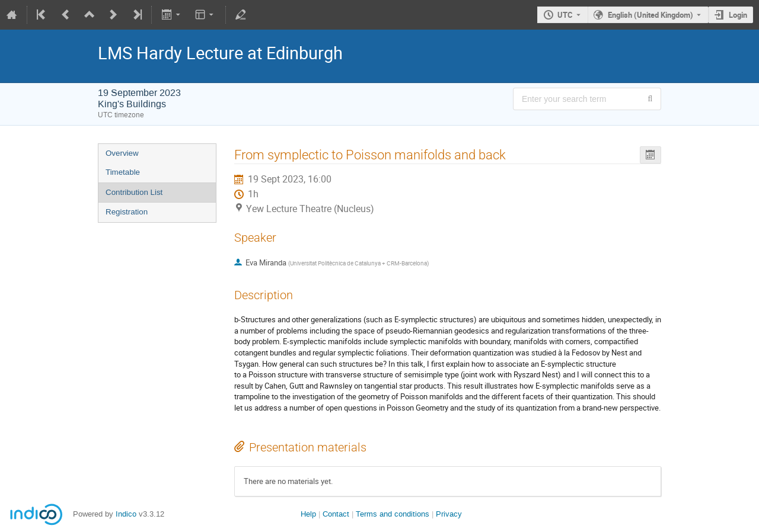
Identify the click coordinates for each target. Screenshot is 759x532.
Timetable (123, 172)
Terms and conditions (393, 514)
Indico (126, 514)
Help (308, 514)
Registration (127, 212)
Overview (122, 153)
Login (738, 15)
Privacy (449, 514)
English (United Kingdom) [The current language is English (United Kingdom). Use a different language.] (650, 15)
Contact (336, 514)
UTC (565, 15)
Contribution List (134, 192)
